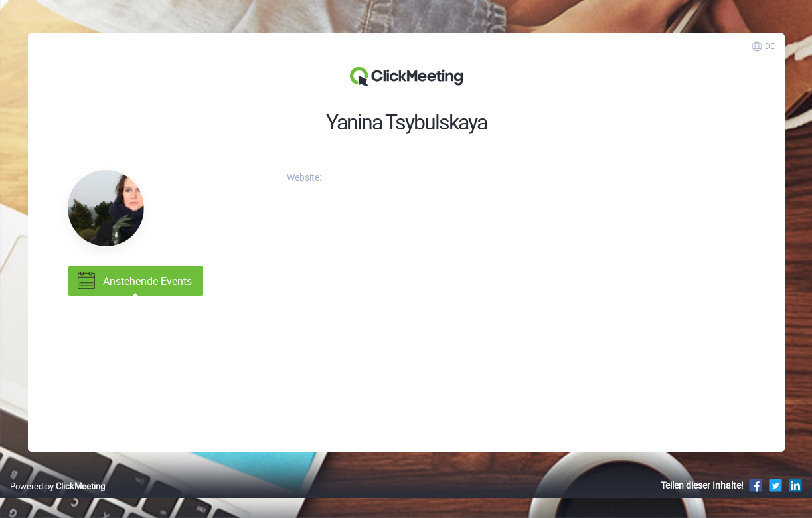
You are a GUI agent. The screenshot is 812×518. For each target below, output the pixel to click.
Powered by (57, 486)
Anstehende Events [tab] (133, 281)
